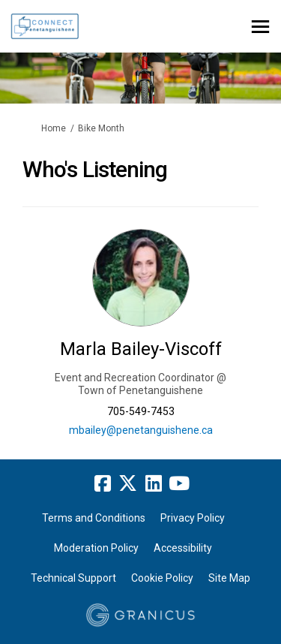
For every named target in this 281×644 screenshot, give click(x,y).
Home (54, 128)
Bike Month (101, 128)
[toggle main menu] (260, 27)
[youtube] (179, 484)
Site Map (229, 578)
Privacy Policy (193, 518)
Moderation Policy (96, 548)
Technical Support (73, 578)
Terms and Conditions (94, 518)
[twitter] (128, 484)
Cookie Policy (162, 578)
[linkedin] (154, 484)
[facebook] (103, 484)
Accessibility (183, 548)
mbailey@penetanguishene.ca (141, 430)
